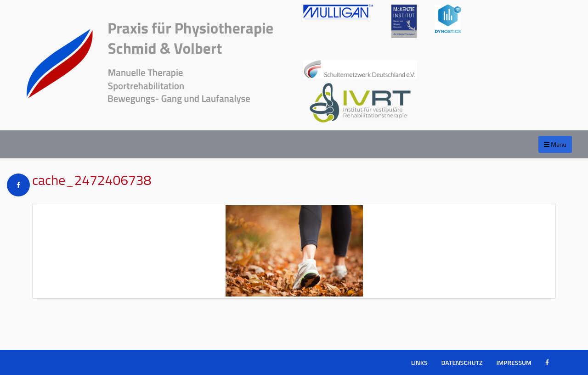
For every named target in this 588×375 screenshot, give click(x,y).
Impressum (514, 362)
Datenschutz (462, 362)
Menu (555, 144)
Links (419, 362)
